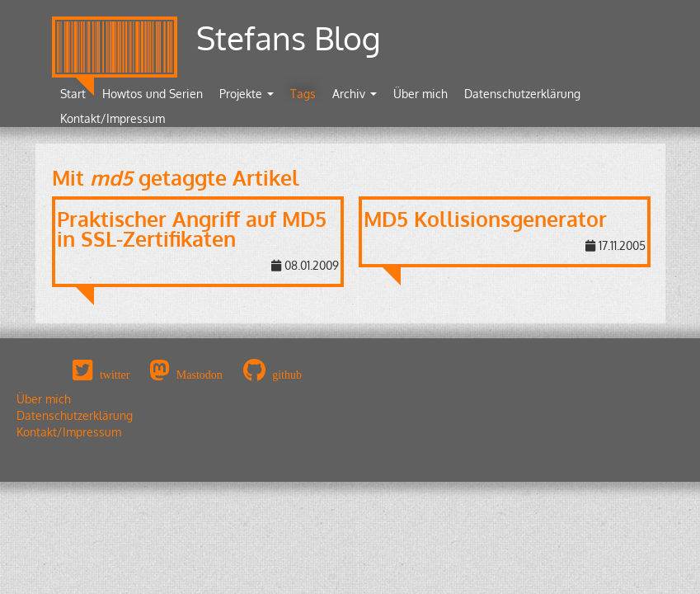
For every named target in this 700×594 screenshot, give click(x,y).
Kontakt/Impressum (113, 118)
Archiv (355, 94)
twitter (115, 375)
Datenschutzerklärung (522, 94)
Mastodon (200, 375)
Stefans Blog (289, 38)
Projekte (247, 94)
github (287, 375)
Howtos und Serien (153, 94)
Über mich (420, 94)
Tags (303, 94)
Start (73, 94)
